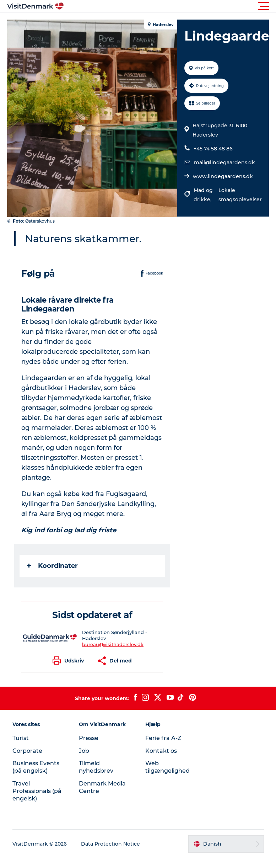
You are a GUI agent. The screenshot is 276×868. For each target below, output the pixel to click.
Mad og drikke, (203, 195)
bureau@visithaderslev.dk (113, 644)
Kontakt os (161, 751)
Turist (21, 738)
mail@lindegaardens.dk (224, 163)
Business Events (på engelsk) (36, 767)
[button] (170, 6)
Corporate (27, 751)
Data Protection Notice (110, 844)
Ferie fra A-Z (163, 738)
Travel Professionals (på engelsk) (37, 791)
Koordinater (52, 566)
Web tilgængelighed (167, 767)
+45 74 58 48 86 (213, 149)
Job (84, 751)
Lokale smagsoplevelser (240, 195)
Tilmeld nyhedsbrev (96, 767)
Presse (89, 738)
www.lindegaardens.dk (223, 176)
